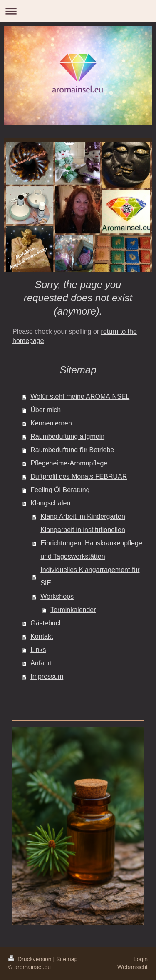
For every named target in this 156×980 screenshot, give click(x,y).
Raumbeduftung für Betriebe (72, 450)
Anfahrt (41, 663)
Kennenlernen (51, 423)
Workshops (57, 596)
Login (141, 959)
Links (38, 650)
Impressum (47, 676)
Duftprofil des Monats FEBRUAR (79, 476)
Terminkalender (73, 610)
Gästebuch (46, 623)
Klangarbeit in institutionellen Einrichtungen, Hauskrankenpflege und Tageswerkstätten (91, 543)
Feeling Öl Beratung (60, 490)
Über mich (46, 410)
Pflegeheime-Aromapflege (69, 463)
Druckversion (31, 959)
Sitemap (67, 959)
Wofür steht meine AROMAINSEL (80, 396)
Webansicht (132, 967)
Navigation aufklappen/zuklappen (78, 11)
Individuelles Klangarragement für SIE (90, 576)
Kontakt (42, 636)
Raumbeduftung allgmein (67, 436)
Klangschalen (50, 503)
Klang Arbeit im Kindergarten (83, 516)
